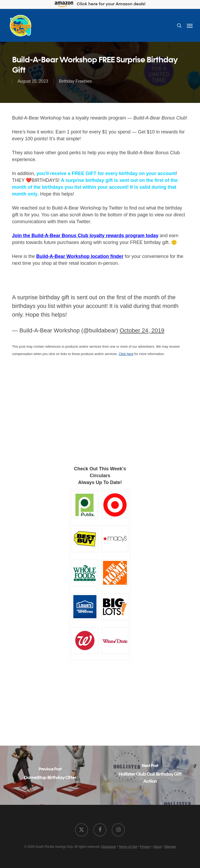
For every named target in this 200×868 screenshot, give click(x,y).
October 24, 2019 (142, 330)
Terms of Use (128, 847)
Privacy (145, 847)
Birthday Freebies (75, 81)
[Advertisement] (100, 415)
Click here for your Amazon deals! (100, 4)
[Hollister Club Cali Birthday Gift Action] (150, 775)
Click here (126, 354)
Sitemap (170, 847)
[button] (190, 26)
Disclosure (109, 847)
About (157, 847)
